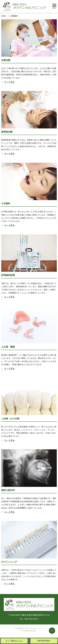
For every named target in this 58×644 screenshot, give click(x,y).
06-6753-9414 (44, 641)
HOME (3, 16)
